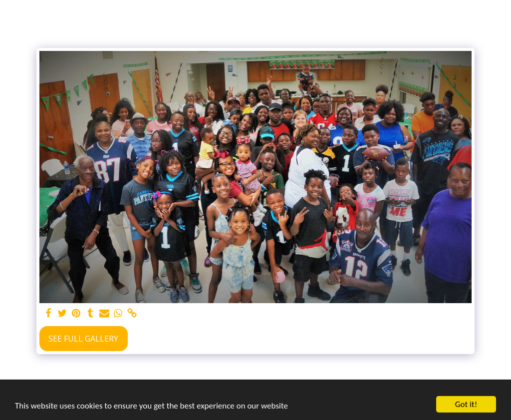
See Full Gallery (83, 339)
